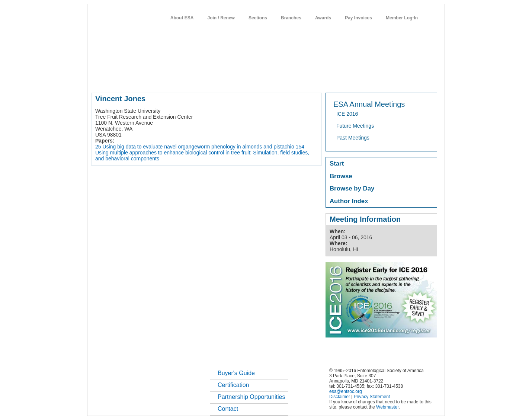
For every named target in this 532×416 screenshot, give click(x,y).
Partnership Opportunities (251, 397)
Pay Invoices (358, 18)
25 (98, 147)
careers (339, 80)
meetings (216, 80)
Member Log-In (402, 18)
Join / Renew (221, 18)
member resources (178, 80)
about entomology (131, 80)
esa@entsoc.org (346, 391)
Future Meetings (355, 126)
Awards (323, 18)
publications (248, 80)
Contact (228, 409)
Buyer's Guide (236, 373)
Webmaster (387, 407)
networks (366, 80)
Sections (258, 18)
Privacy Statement (372, 397)
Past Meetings (353, 138)
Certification (233, 385)
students (314, 80)
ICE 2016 (347, 114)
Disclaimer (340, 397)
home (97, 80)
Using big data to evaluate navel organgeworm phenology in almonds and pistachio (198, 147)
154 (300, 147)
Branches (291, 18)
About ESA (182, 18)
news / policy (283, 80)
